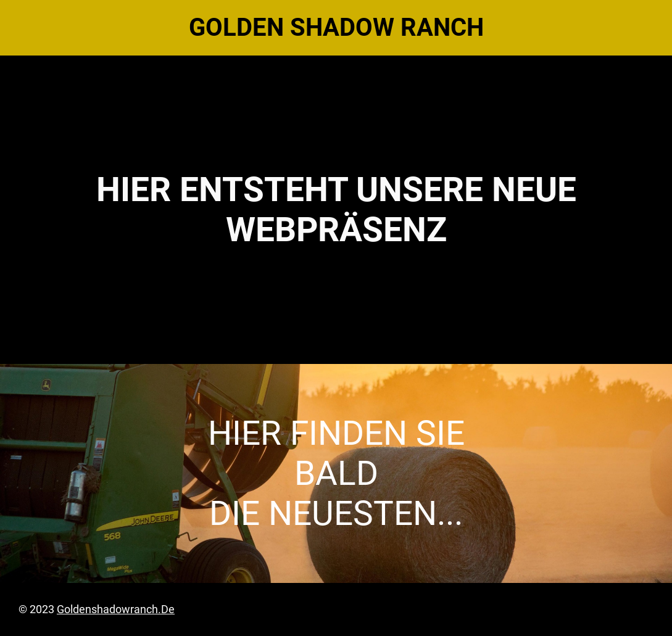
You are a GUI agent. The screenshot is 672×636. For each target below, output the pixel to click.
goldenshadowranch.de (116, 609)
